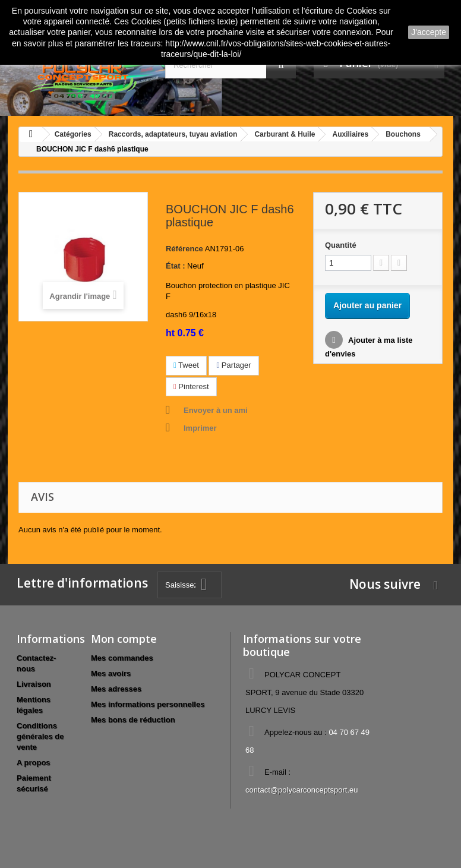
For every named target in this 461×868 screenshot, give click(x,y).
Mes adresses (116, 689)
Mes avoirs (111, 673)
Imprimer (200, 428)
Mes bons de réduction (133, 720)
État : (176, 266)
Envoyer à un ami (216, 410)
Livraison (34, 684)
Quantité (341, 245)
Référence (184, 249)
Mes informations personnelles (148, 704)
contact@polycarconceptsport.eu (302, 790)
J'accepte (429, 32)
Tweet (186, 365)
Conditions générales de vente (40, 736)
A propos (34, 763)
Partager (233, 365)
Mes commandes (122, 658)
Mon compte (124, 639)
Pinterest (191, 386)
